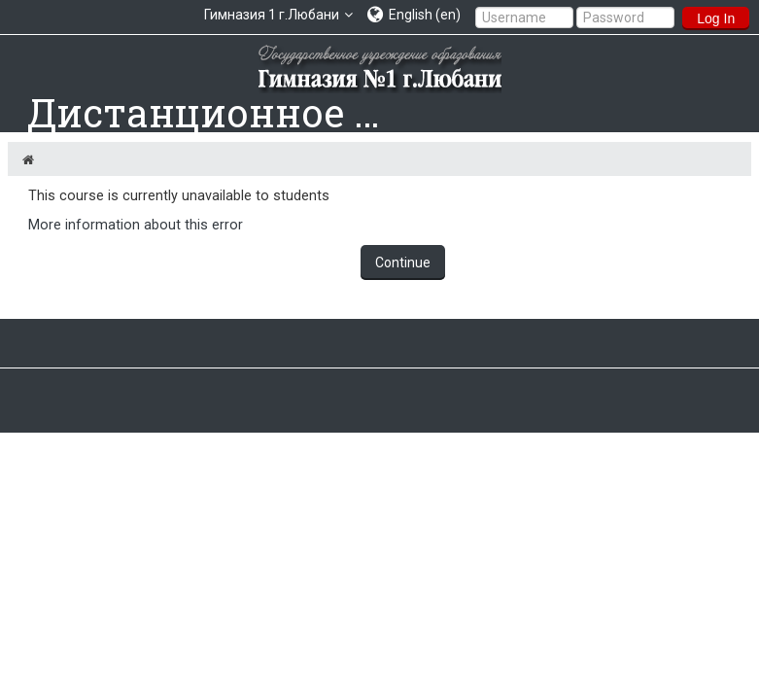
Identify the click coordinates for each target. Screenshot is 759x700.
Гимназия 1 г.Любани (272, 15)
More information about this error (136, 225)
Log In (716, 18)
